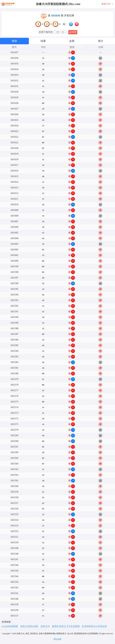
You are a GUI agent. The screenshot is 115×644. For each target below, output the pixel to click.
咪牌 (73, 32)
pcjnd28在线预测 (10, 626)
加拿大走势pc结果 (29, 626)
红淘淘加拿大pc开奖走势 (94, 626)
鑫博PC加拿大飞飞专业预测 (66, 626)
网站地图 (58, 639)
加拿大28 (45, 626)
